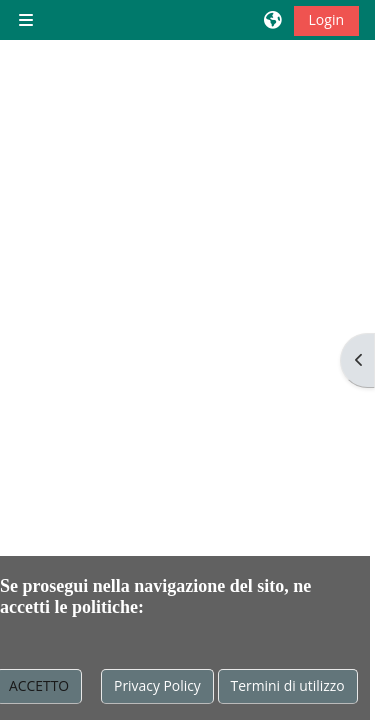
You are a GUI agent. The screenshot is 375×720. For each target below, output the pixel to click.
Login (326, 19)
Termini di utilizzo (288, 685)
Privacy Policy (157, 685)
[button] (274, 20)
